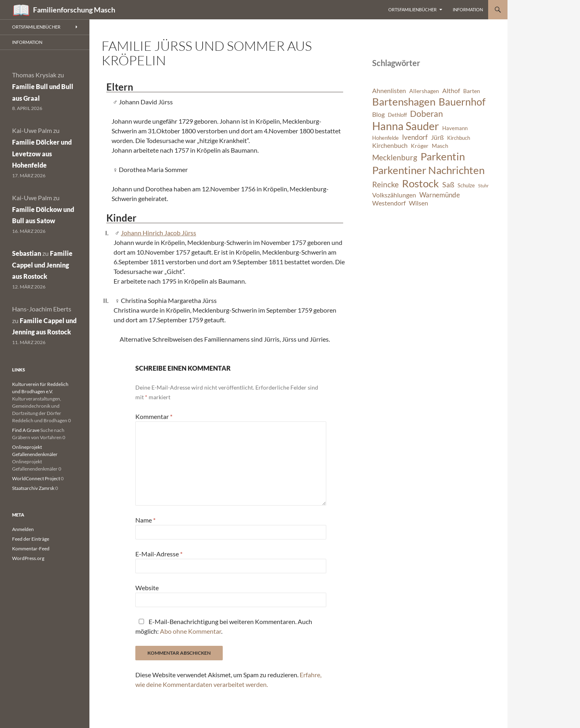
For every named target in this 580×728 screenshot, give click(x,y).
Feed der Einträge (31, 539)
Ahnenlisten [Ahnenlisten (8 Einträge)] (389, 91)
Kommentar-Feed (31, 549)
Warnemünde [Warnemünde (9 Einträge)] (440, 195)
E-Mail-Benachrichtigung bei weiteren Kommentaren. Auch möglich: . (224, 626)
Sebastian (27, 253)
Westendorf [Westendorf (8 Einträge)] (389, 203)
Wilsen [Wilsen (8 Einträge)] (418, 203)
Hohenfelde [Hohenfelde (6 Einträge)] (385, 138)
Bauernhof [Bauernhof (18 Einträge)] (462, 102)
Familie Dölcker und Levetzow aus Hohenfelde (42, 154)
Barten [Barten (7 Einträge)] (472, 91)
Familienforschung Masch (74, 10)
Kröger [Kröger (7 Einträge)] (420, 146)
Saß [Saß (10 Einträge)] (448, 185)
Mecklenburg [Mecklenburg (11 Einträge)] (395, 157)
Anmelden (23, 529)
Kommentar (154, 416)
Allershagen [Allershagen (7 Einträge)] (424, 91)
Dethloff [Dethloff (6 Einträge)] (397, 115)
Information (468, 9)
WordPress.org (28, 558)
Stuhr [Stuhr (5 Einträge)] (483, 186)
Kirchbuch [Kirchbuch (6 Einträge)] (459, 138)
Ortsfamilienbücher (412, 9)
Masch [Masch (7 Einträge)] (440, 146)
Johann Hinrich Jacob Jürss (158, 233)
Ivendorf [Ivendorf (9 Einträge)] (415, 137)
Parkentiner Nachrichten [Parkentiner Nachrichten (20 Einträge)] (428, 170)
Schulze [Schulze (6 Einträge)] (466, 186)
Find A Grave (26, 430)
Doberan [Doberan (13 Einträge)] (427, 114)
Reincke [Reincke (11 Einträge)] (385, 184)
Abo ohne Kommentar (191, 631)
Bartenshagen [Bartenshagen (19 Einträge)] (404, 102)
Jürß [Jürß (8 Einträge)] (437, 137)
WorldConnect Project (36, 478)
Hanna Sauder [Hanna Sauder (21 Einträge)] (406, 126)
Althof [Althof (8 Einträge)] (451, 91)
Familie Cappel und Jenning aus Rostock (42, 265)
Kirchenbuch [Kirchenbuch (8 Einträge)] (390, 145)
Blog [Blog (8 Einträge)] (378, 114)
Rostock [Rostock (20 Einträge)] (420, 183)
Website (147, 588)
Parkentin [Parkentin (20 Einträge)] (443, 156)
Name (145, 520)
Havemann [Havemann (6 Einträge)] (455, 128)
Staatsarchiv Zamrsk (33, 488)
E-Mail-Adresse (159, 554)
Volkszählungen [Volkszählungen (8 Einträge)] (394, 195)
